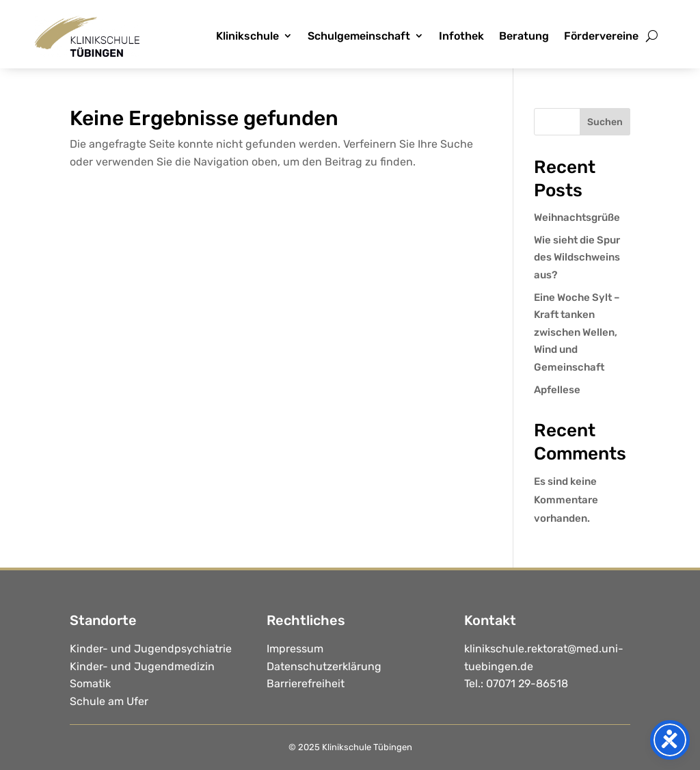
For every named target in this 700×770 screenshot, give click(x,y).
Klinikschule (247, 36)
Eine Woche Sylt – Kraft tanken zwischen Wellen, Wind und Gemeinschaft (577, 332)
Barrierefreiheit (306, 683)
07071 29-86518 (527, 683)
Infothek (461, 36)
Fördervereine (601, 36)
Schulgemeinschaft (359, 36)
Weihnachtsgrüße (577, 217)
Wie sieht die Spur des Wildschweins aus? (577, 257)
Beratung (524, 36)
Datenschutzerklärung (324, 666)
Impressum (295, 649)
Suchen (605, 122)
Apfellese (557, 390)
